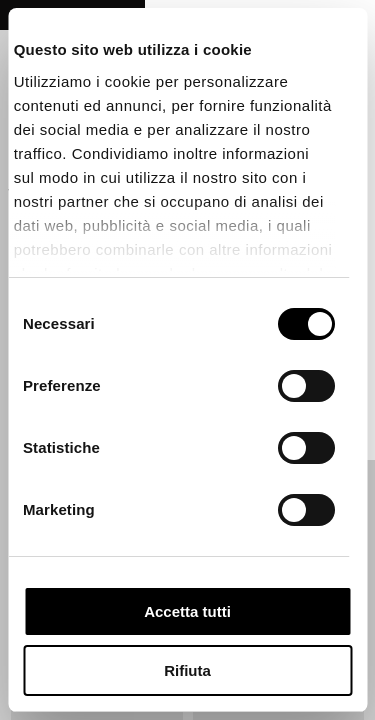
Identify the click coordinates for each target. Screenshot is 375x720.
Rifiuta (187, 670)
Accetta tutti (187, 611)
